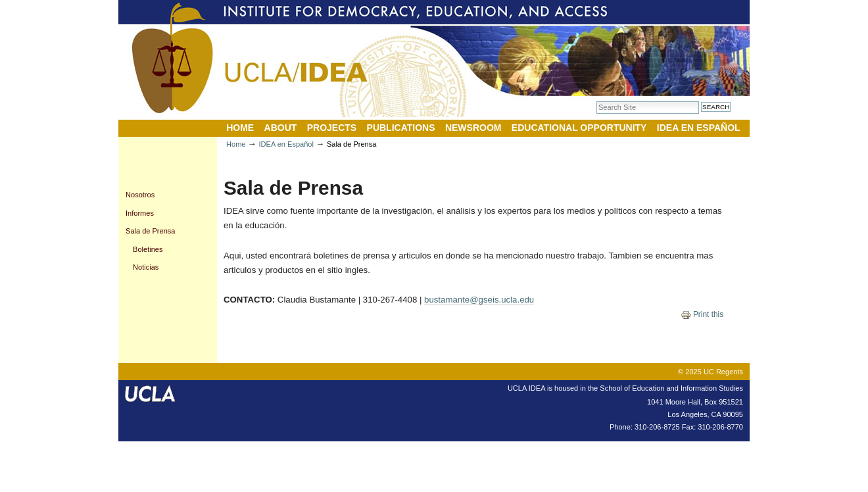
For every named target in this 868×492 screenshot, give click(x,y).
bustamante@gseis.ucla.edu (479, 300)
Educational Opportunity (579, 128)
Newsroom (473, 128)
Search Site (596, 101)
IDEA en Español (699, 128)
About (281, 128)
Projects (332, 128)
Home (240, 128)
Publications (401, 128)
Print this (702, 314)
